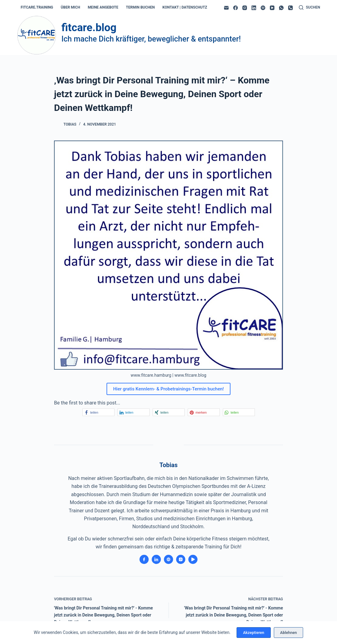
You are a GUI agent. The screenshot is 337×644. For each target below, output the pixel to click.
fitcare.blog (89, 28)
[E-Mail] (226, 8)
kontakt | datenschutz (185, 7)
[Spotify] (263, 8)
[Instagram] (245, 8)
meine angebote (103, 7)
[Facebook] (236, 8)
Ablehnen (289, 633)
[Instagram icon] (181, 559)
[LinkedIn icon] (156, 559)
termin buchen (140, 7)
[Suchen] (310, 8)
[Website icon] (168, 559)
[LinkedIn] (254, 8)
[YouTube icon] (193, 559)
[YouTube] (272, 8)
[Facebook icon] (144, 559)
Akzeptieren (254, 633)
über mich (70, 7)
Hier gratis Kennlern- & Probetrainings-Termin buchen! (169, 389)
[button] (98, 412)
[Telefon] (290, 8)
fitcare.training (37, 7)
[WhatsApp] (281, 8)
